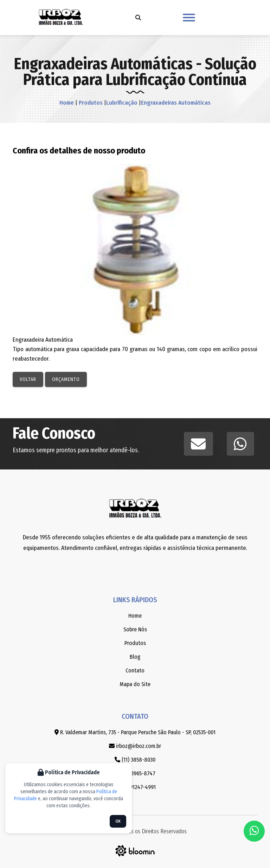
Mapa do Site (135, 684)
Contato (135, 670)
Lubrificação (122, 103)
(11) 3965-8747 (135, 773)
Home (67, 103)
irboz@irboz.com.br (135, 746)
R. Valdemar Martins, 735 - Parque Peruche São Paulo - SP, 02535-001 (135, 732)
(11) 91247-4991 (135, 787)
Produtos (90, 103)
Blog (135, 657)
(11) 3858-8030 (135, 760)
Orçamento (66, 379)
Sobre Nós (135, 629)
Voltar (28, 379)
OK (118, 821)
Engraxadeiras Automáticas (176, 103)
